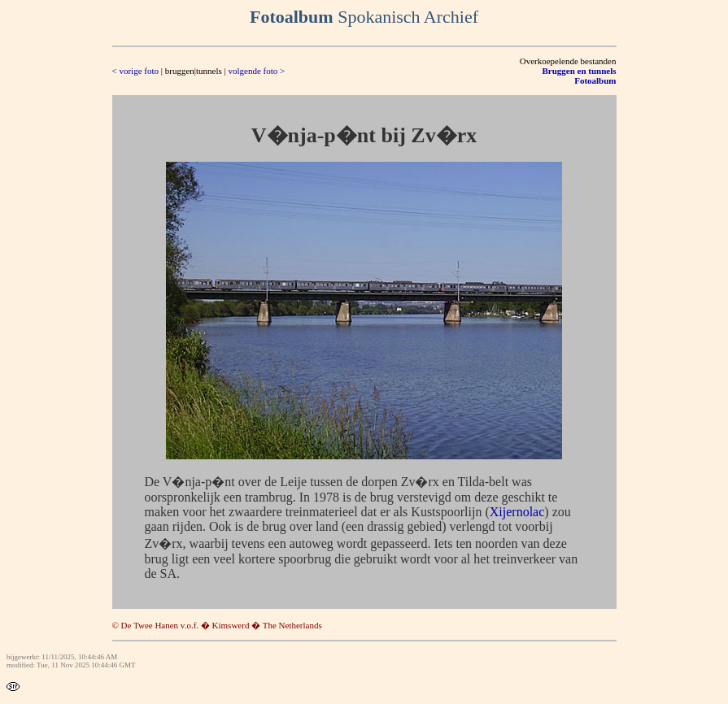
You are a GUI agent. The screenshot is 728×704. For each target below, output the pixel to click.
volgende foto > (256, 71)
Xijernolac (517, 512)
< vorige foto (136, 71)
